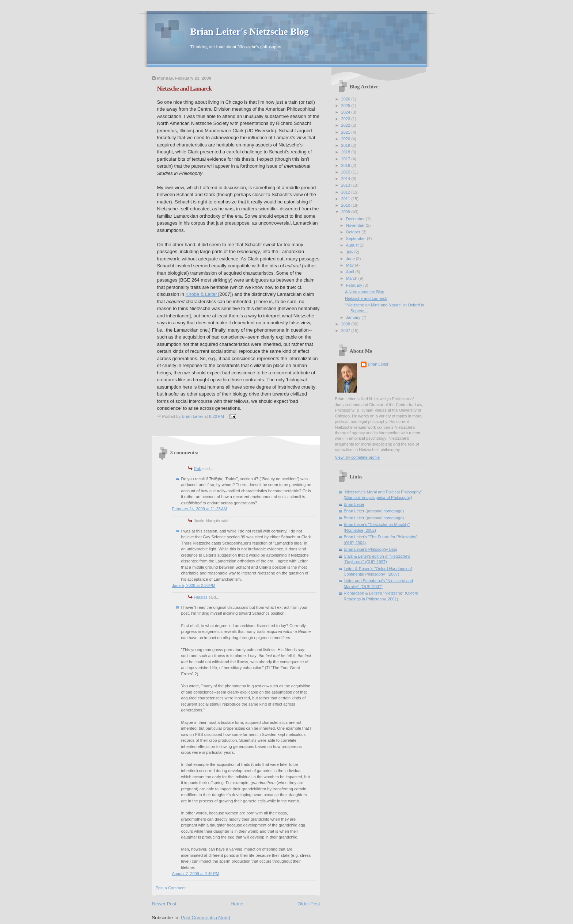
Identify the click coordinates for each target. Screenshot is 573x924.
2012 (346, 192)
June (351, 259)
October (354, 232)
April (351, 272)
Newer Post (164, 904)
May (350, 265)
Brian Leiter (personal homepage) (374, 511)
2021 (346, 132)
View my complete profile (358, 457)
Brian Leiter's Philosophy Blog (371, 549)
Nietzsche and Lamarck (366, 298)
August (353, 245)
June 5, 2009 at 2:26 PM (194, 585)
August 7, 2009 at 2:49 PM (196, 874)
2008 (346, 324)
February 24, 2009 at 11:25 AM (200, 509)
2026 (346, 99)
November (356, 225)
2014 (346, 179)
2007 (346, 331)
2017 (346, 159)
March (352, 278)
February (355, 285)
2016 (346, 165)
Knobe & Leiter (202, 294)
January (354, 317)
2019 (346, 145)
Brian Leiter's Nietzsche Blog (250, 32)
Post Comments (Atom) (206, 918)
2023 (346, 119)
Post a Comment (171, 888)
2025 (346, 106)
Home (237, 904)
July (350, 252)
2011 (346, 199)
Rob (198, 469)
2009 (346, 212)
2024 (346, 112)
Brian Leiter (378, 364)
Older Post (309, 904)
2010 (346, 205)
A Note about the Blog (365, 292)
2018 (346, 152)
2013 (346, 185)
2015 (346, 172)
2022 (346, 125)
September (356, 238)
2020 (346, 139)
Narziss (201, 597)
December (356, 219)
